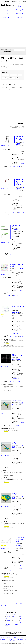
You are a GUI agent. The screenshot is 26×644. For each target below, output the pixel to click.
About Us (4, 639)
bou (20, 565)
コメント (19, 17)
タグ (6, 14)
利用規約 (10, 639)
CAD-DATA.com (22, 2)
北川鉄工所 (13, 213)
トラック (15, 336)
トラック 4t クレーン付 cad (20, 539)
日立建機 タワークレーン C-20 (19, 138)
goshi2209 (16, 333)
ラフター (20, 75)
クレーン (17, 254)
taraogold (22, 164)
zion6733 (22, 290)
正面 (14, 296)
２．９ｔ (8, 624)
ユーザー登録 (16, 639)
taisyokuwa (16, 379)
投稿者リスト (6, 17)
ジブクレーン (12, 78)
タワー (18, 167)
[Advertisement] (13, 33)
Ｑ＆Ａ (21, 639)
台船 (17, 78)
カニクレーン (14, 75)
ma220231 (16, 251)
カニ (11, 254)
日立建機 (13, 167)
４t (11, 293)
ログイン (20, 7)
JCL (10, 215)
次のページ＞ (19, 603)
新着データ (19, 14)
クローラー (5, 78)
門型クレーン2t (17, 355)
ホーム (6, 10)
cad (11, 570)
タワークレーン (6, 75)
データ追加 (19, 10)
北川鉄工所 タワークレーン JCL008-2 (20, 182)
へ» (5, 145)
